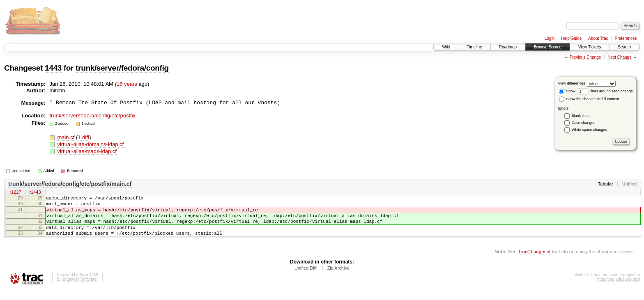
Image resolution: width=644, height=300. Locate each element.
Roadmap (508, 47)
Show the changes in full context (589, 99)
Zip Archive (338, 278)
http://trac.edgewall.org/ (619, 289)
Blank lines (581, 116)
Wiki (446, 47)
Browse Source (547, 47)
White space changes (589, 130)
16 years (127, 84)
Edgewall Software (79, 289)
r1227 (15, 192)
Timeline (474, 47)
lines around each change (605, 91)
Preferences (626, 38)
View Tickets (590, 47)
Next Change (619, 57)
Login (550, 38)
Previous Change (585, 57)
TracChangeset (534, 261)
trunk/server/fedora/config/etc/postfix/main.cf (70, 184)
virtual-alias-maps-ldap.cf (87, 151)
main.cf (67, 137)
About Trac (598, 38)
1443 (53, 68)
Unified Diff (306, 278)
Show (567, 91)
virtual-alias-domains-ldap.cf (90, 144)
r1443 (35, 192)
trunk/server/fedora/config (122, 68)
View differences (572, 83)
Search (624, 47)
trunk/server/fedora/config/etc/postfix (93, 116)
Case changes (584, 123)
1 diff (83, 137)
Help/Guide (571, 38)
